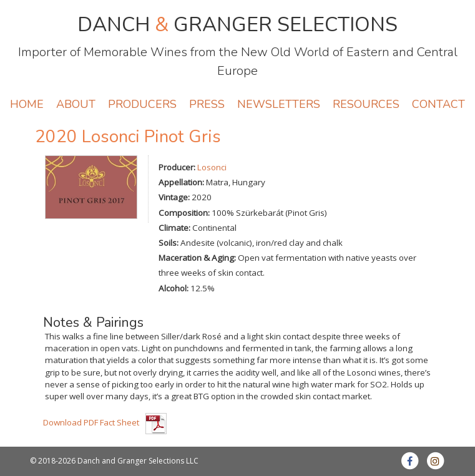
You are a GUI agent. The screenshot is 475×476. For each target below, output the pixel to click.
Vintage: (174, 197)
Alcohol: (174, 288)
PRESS (207, 104)
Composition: (184, 213)
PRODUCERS (142, 104)
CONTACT (438, 104)
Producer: (177, 167)
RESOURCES (366, 104)
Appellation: (181, 182)
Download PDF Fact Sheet (91, 422)
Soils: (169, 243)
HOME (27, 104)
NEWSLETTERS (279, 104)
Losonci (212, 167)
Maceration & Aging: (197, 258)
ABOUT (76, 104)
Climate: (174, 228)
